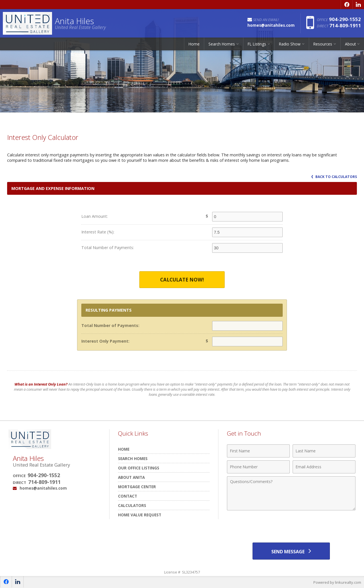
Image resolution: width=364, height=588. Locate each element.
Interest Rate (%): (98, 232)
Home (194, 44)
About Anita (131, 477)
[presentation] (291, 527)
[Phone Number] (258, 467)
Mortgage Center (137, 487)
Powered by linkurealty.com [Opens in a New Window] (337, 582)
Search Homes (222, 44)
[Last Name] (324, 451)
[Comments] (291, 493)
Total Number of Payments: (108, 248)
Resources (323, 44)
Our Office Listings (139, 468)
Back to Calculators (334, 177)
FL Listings (257, 44)
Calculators (132, 505)
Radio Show (290, 44)
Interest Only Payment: (105, 341)
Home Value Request (140, 515)
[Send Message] (291, 551)
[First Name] (258, 451)
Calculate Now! (182, 280)
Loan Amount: (95, 216)
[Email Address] (324, 467)
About (350, 44)
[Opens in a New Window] (347, 5)
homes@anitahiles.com (43, 488)
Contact (128, 496)
